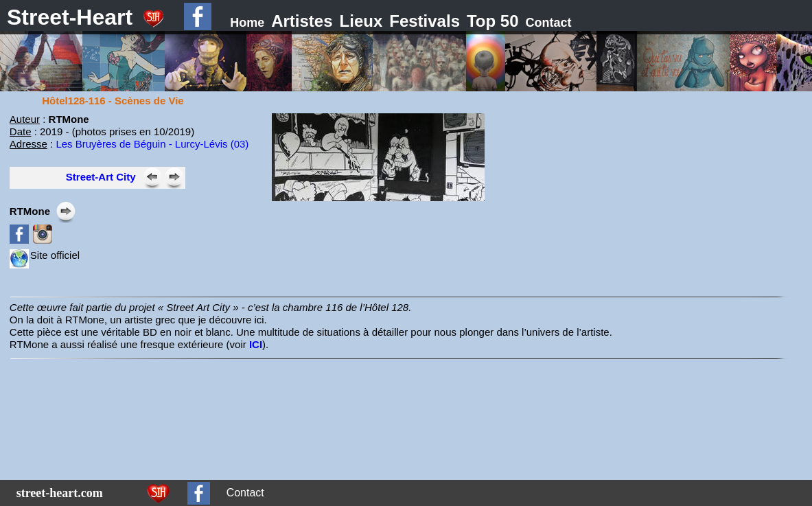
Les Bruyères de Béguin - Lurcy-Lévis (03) (152, 144)
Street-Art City (101, 177)
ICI (256, 344)
